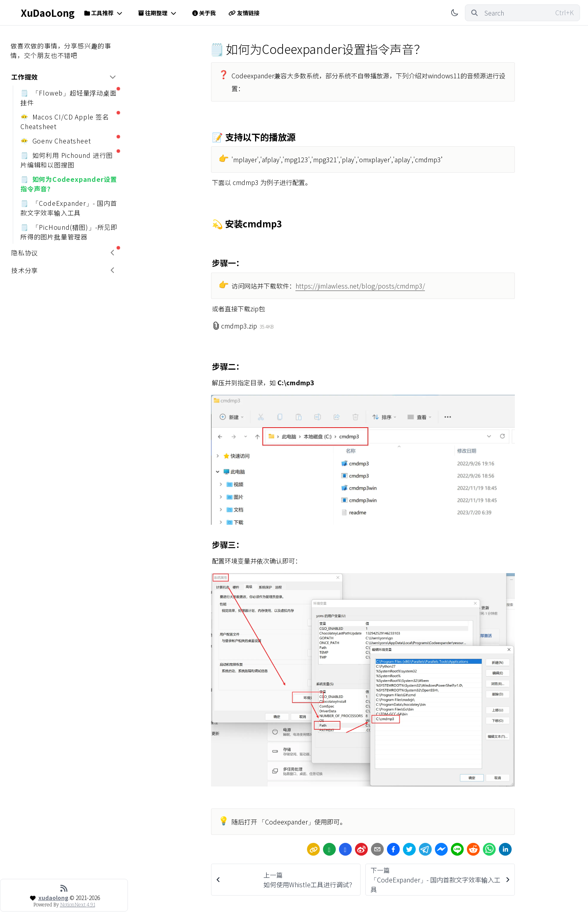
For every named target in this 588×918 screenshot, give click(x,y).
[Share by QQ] (345, 849)
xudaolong (53, 898)
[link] (313, 849)
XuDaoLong (41, 13)
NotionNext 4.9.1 (78, 905)
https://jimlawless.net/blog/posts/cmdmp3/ (360, 286)
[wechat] (329, 849)
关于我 (204, 13)
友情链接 (244, 13)
